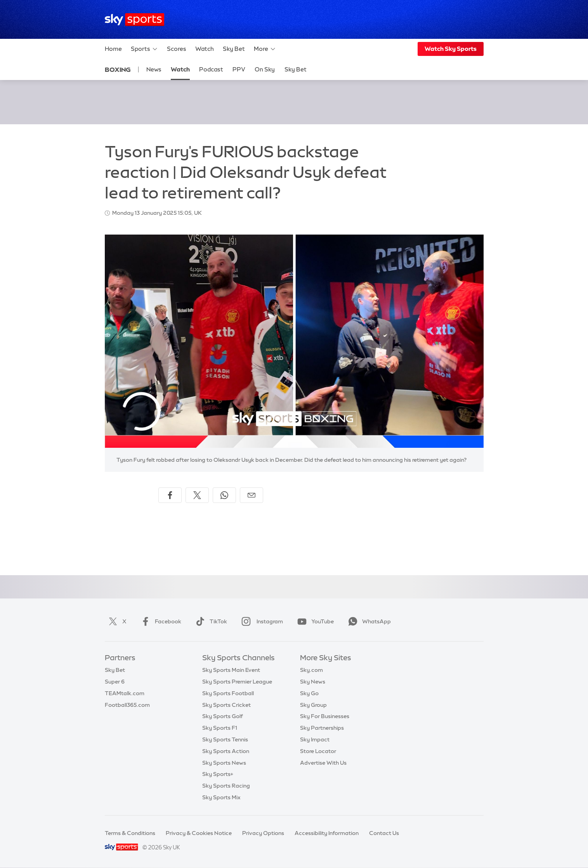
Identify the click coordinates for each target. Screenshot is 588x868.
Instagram (261, 621)
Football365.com (127, 705)
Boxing (118, 70)
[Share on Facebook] (170, 495)
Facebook (160, 621)
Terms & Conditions (130, 833)
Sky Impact (315, 739)
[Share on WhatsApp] (224, 495)
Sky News (313, 682)
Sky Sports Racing (226, 786)
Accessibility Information (327, 833)
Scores (177, 49)
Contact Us (384, 833)
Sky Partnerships (322, 728)
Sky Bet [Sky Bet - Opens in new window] (296, 69)
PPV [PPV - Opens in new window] (239, 69)
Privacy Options (263, 833)
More (265, 49)
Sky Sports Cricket (226, 705)
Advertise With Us (323, 763)
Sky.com (311, 670)
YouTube (314, 621)
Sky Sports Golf (223, 716)
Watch (205, 49)
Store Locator (318, 751)
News (154, 69)
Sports (144, 49)
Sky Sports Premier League (237, 682)
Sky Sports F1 (220, 728)
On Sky (265, 69)
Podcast (211, 69)
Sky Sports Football (228, 693)
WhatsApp (368, 621)
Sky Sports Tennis (225, 739)
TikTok (210, 621)
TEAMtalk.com (125, 693)
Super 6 (115, 682)
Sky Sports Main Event (231, 670)
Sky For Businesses (325, 716)
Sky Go (309, 693)
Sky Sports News (224, 763)
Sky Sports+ (218, 774)
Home (113, 49)
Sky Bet (234, 49)
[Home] (134, 20)
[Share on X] (197, 495)
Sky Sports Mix (221, 797)
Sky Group (313, 705)
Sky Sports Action (226, 751)
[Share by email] (252, 495)
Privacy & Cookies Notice (199, 833)
